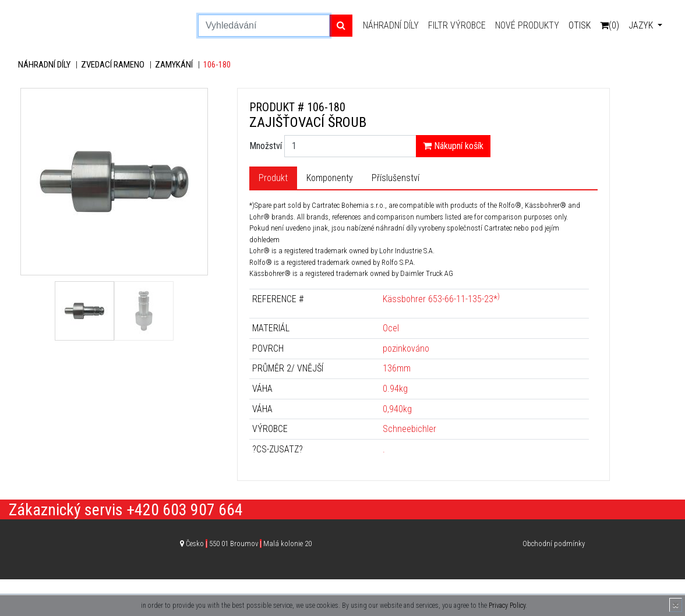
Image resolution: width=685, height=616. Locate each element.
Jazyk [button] (642, 25)
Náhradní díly (391, 25)
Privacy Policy (507, 606)
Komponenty (330, 178)
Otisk (580, 25)
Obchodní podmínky (554, 544)
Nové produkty (527, 25)
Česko (249, 544)
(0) (610, 25)
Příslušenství (396, 178)
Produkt (273, 178)
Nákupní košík (453, 146)
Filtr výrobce (457, 25)
